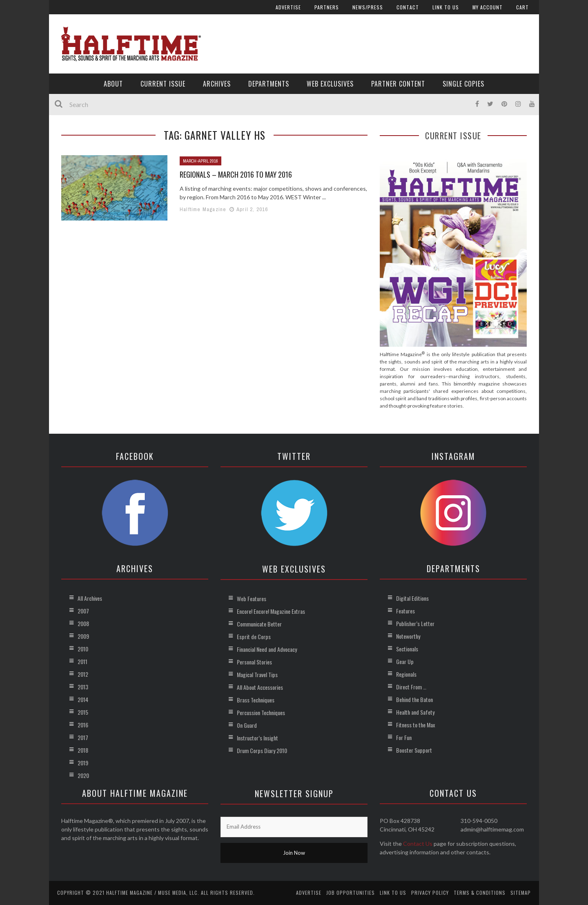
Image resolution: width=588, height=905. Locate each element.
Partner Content (398, 84)
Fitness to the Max (415, 725)
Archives (217, 84)
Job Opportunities (351, 893)
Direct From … (411, 687)
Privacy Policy (430, 893)
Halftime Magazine (203, 209)
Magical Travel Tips (257, 674)
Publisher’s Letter (415, 623)
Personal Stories (254, 662)
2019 (83, 763)
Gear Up (405, 661)
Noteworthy (408, 636)
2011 (82, 661)
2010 (83, 649)
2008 (83, 623)
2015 (83, 712)
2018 (83, 750)
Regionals (406, 674)
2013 (83, 687)
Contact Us (418, 844)
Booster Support (414, 750)
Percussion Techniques (261, 712)
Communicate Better (259, 624)
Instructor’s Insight (257, 738)
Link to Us (446, 7)
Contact (408, 7)
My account (488, 7)
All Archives (90, 598)
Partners (327, 7)
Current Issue (163, 84)
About (113, 84)
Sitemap (521, 893)
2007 (83, 611)
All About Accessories (260, 687)
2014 (83, 699)
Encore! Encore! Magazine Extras (271, 611)
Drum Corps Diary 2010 (262, 750)
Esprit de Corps (254, 636)
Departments (269, 84)
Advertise (288, 7)
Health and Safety (415, 712)
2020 (83, 775)
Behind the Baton (414, 699)
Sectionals (407, 649)
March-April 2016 (200, 161)
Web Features (252, 599)
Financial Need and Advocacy (267, 649)
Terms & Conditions (480, 893)
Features (405, 611)
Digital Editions (412, 598)
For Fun (404, 737)
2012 (83, 674)
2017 (83, 737)
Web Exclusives (330, 84)
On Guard (247, 725)
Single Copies (463, 84)
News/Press (368, 7)
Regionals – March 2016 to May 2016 (236, 174)
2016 (83, 725)
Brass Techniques (256, 700)
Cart (522, 7)
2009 (83, 636)
